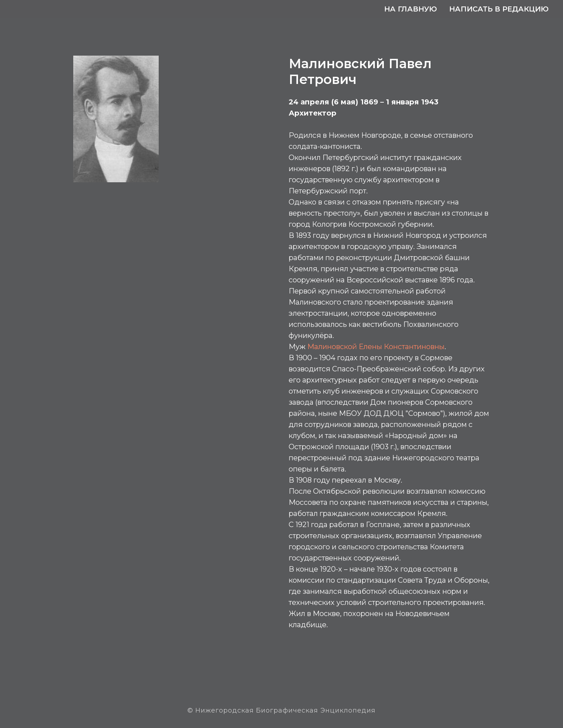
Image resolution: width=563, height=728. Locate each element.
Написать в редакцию (499, 9)
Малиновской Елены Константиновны (376, 347)
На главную (411, 9)
